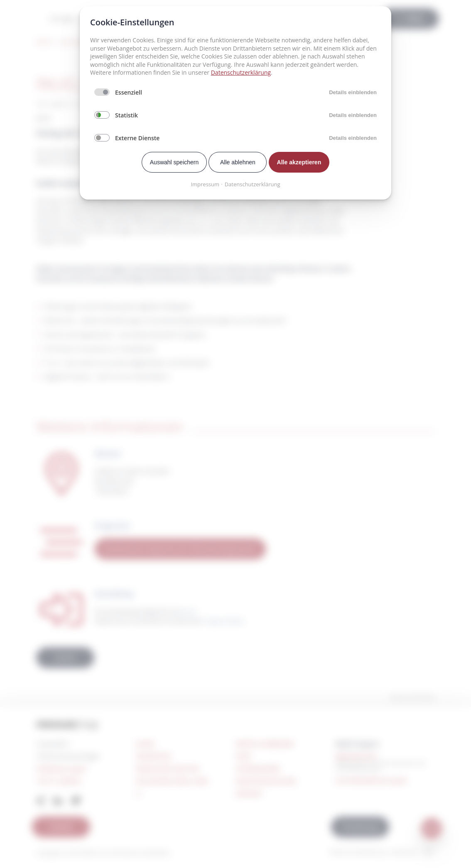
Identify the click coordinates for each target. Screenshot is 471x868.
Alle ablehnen (238, 162)
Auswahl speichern (174, 162)
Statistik (126, 115)
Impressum (205, 184)
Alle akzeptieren (299, 162)
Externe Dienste (137, 138)
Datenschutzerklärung (241, 72)
